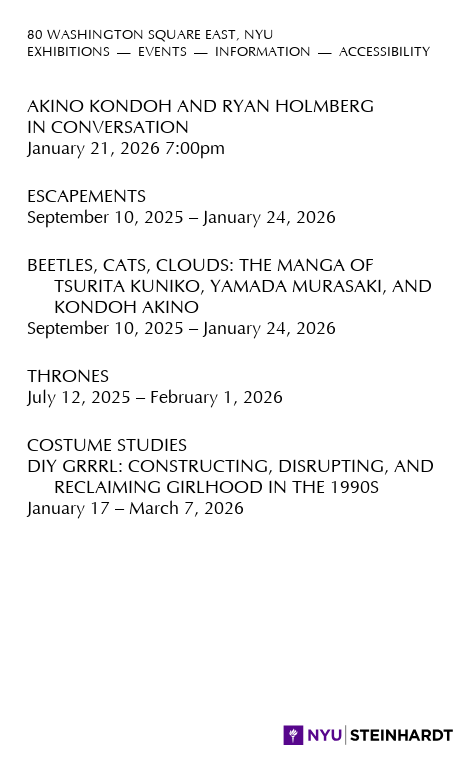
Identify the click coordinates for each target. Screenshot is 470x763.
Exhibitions (68, 52)
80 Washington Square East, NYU (150, 35)
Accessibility (384, 52)
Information (263, 52)
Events (162, 52)
